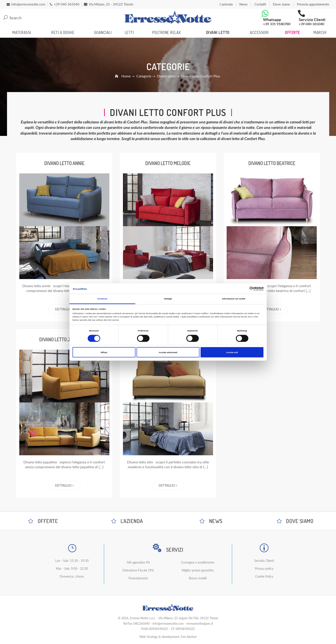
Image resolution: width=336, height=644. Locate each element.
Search (12, 18)
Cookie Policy (264, 576)
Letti (129, 32)
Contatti (260, 4)
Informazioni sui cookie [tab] (234, 299)
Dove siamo (282, 4)
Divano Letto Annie (64, 163)
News (244, 4)
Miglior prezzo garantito (198, 570)
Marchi (320, 32)
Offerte (292, 32)
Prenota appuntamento (313, 4)
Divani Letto (218, 32)
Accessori (259, 32)
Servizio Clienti (264, 561)
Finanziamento (138, 578)
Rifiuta (104, 352)
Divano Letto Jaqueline (64, 339)
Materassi (22, 32)
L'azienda (226, 4)
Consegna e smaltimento (198, 562)
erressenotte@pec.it (200, 624)
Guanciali (103, 32)
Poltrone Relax (166, 32)
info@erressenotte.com (168, 624)
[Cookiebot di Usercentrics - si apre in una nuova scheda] (244, 289)
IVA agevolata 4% (138, 562)
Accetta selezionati (168, 352)
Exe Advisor (189, 637)
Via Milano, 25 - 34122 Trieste (109, 4)
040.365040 (141, 624)
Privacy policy (264, 568)
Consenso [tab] (102, 299)
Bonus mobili (198, 578)
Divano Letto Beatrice (272, 163)
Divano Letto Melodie (168, 163)
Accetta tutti (232, 352)
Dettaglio (64, 309)
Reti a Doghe (63, 32)
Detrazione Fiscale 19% (138, 570)
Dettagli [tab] (168, 299)
